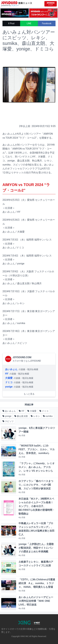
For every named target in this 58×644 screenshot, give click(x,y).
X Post (11, 23)
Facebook (47, 23)
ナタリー (15, 5)
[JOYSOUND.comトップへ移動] (51, 4)
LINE (29, 23)
